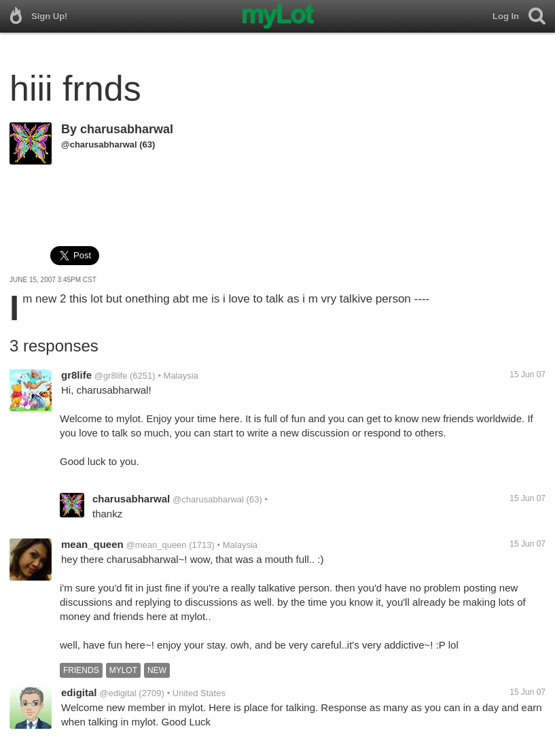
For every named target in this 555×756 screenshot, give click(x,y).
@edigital (118, 693)
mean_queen (92, 544)
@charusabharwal (99, 144)
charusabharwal (127, 129)
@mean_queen (156, 545)
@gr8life (111, 376)
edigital (79, 692)
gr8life (76, 375)
